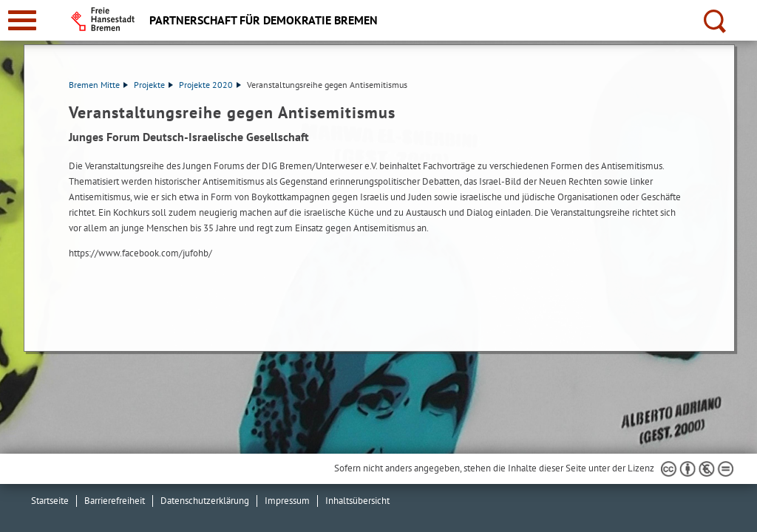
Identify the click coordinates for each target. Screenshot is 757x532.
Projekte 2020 (210, 85)
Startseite (50, 501)
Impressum (287, 501)
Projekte (153, 85)
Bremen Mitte (98, 85)
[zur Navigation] (22, 20)
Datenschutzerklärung (205, 501)
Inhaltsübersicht (357, 501)
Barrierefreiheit (115, 501)
